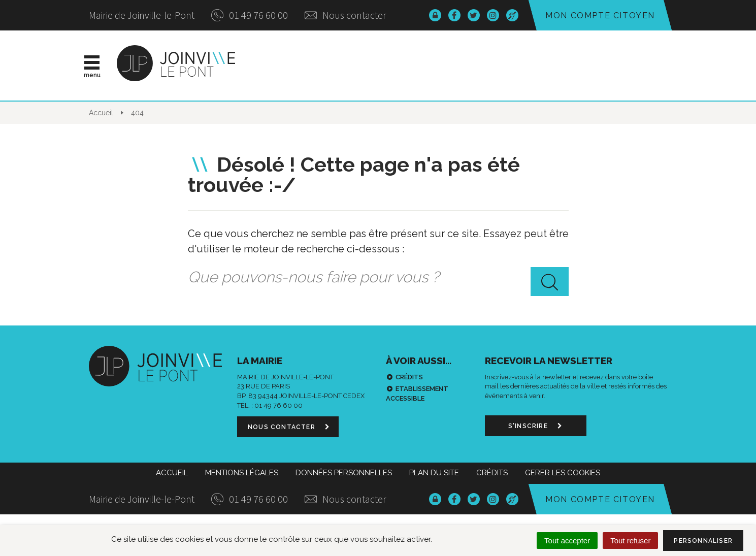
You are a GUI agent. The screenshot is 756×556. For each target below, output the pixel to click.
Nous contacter (346, 15)
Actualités (314, 66)
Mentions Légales (242, 473)
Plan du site (434, 473)
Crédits (409, 377)
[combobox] (378, 277)
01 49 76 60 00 (250, 15)
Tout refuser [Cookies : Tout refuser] (630, 541)
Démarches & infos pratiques (552, 66)
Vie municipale (404, 66)
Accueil (172, 473)
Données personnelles (344, 473)
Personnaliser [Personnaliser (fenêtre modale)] (703, 541)
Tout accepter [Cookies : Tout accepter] (567, 541)
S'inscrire (535, 426)
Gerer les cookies (563, 473)
